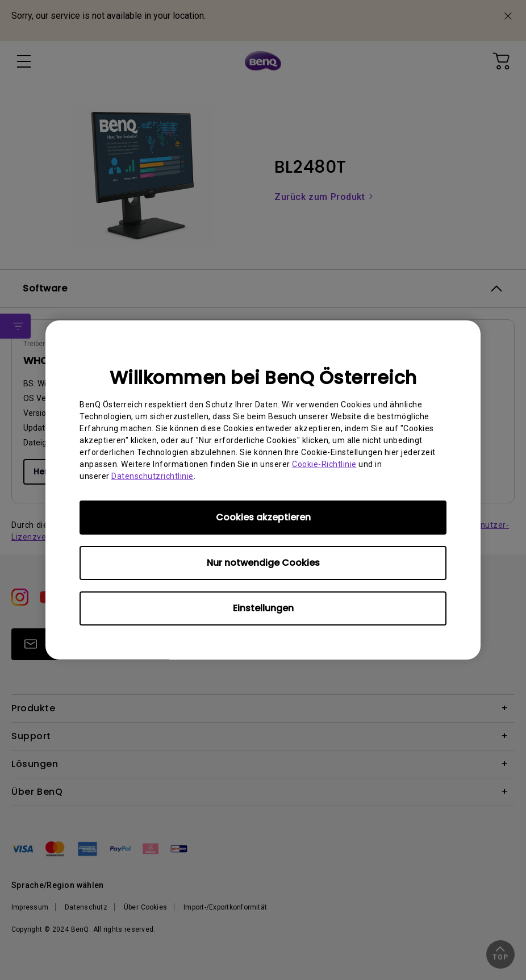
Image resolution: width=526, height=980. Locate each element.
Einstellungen (263, 608)
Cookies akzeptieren (263, 517)
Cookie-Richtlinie (324, 464)
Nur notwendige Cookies (263, 563)
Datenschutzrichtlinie (153, 476)
